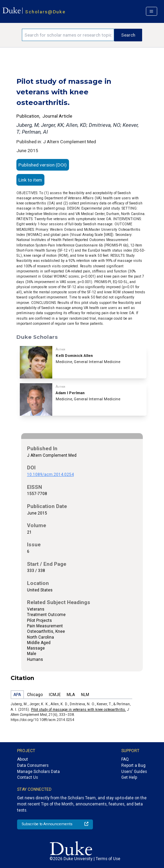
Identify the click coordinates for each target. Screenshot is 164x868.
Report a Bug (133, 765)
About (23, 759)
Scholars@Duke (45, 12)
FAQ (125, 759)
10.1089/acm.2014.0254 (50, 475)
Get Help (129, 777)
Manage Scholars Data (38, 772)
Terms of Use (108, 859)
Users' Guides (134, 772)
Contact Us (28, 777)
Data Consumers (33, 765)
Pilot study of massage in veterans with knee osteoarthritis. (79, 710)
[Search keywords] (68, 35)
